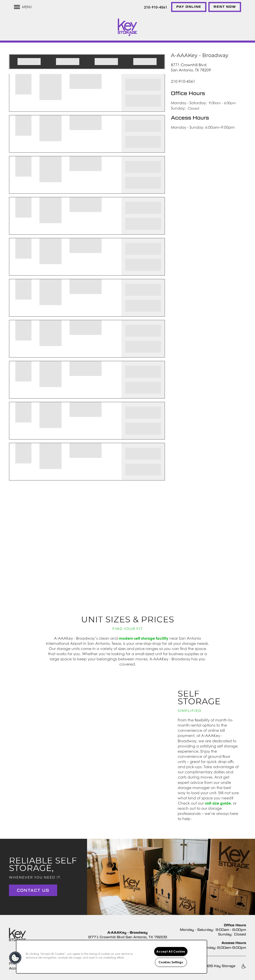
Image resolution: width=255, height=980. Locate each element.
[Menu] (23, 7)
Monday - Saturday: (189, 103)
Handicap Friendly (244, 968)
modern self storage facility (144, 638)
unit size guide (218, 803)
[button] (189, 7)
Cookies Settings (171, 962)
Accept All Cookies (171, 951)
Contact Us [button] (33, 890)
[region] (112, 957)
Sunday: (178, 108)
